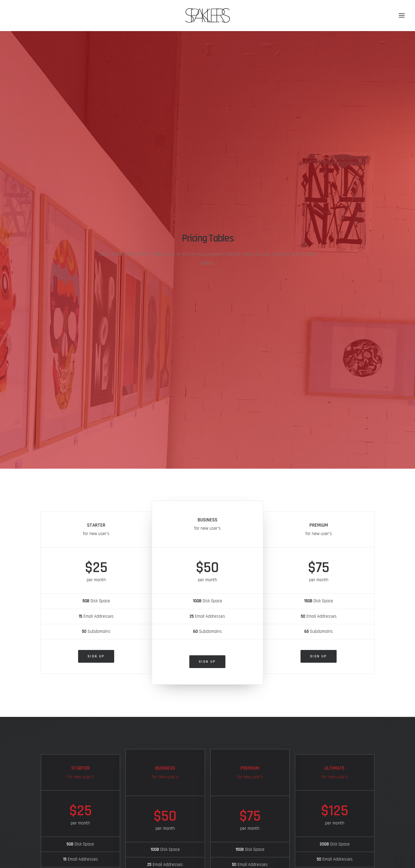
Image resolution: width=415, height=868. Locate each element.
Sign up (96, 318)
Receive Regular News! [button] (328, 838)
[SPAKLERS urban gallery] (207, 15)
